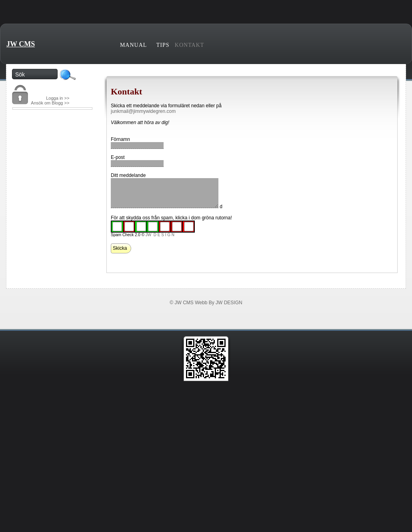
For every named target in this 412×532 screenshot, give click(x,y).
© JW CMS (182, 303)
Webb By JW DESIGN (218, 303)
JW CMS (21, 44)
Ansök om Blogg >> (50, 103)
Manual (133, 45)
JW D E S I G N (160, 235)
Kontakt (190, 45)
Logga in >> (58, 98)
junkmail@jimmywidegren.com (143, 111)
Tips (163, 45)
